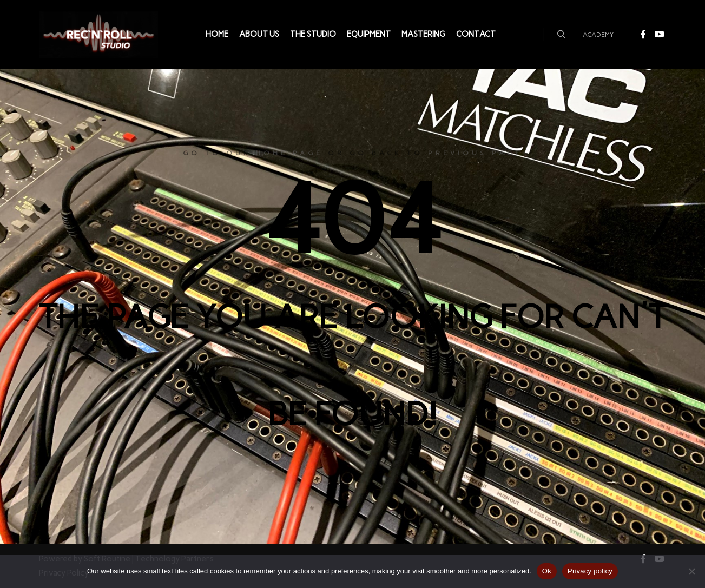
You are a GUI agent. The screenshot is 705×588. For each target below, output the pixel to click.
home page (289, 153)
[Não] (691, 571)
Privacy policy (590, 571)
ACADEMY (598, 35)
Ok (547, 571)
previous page (475, 153)
